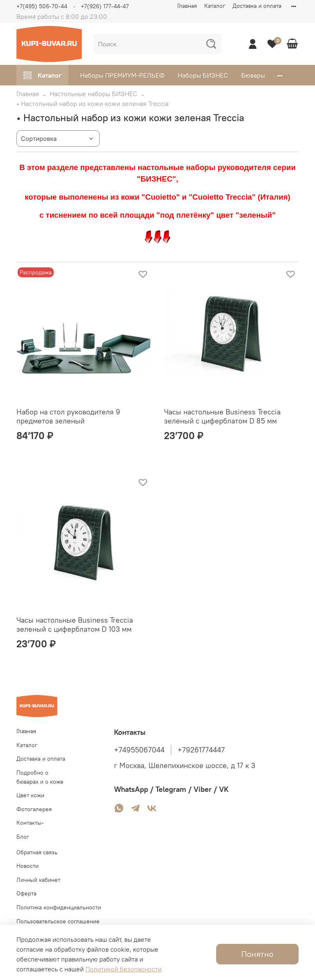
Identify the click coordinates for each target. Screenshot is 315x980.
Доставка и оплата (257, 6)
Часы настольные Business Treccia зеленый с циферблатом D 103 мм (75, 625)
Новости (27, 866)
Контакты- (30, 823)
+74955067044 (139, 750)
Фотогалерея (34, 809)
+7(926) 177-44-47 (105, 6)
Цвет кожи (30, 795)
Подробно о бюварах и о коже (40, 777)
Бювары (253, 75)
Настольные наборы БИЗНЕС (94, 94)
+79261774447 (201, 750)
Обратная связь (37, 852)
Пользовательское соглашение (58, 921)
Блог (23, 837)
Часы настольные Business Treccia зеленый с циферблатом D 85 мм (222, 416)
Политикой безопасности (123, 969)
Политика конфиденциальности (59, 907)
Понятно (257, 954)
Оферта (26, 893)
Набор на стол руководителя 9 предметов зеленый (68, 416)
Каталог (215, 6)
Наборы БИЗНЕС (203, 75)
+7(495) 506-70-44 (42, 6)
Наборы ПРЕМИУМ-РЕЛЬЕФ (122, 75)
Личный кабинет (38, 880)
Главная (187, 6)
